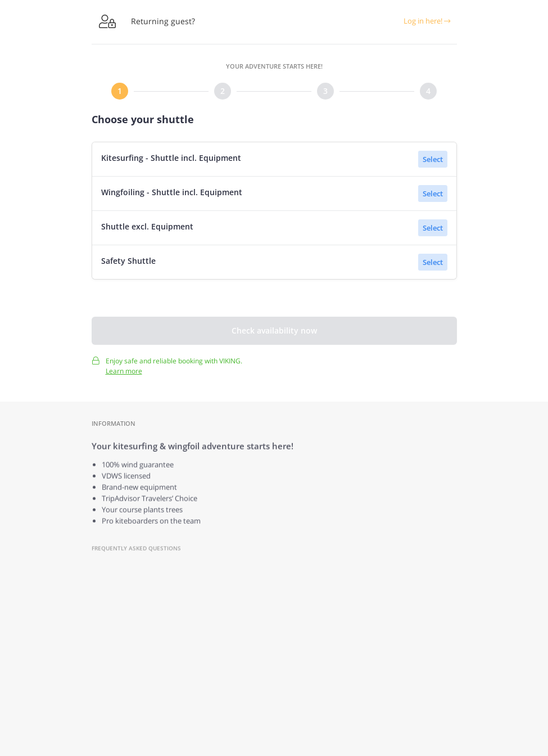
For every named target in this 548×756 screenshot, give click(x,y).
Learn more (124, 375)
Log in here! (427, 21)
